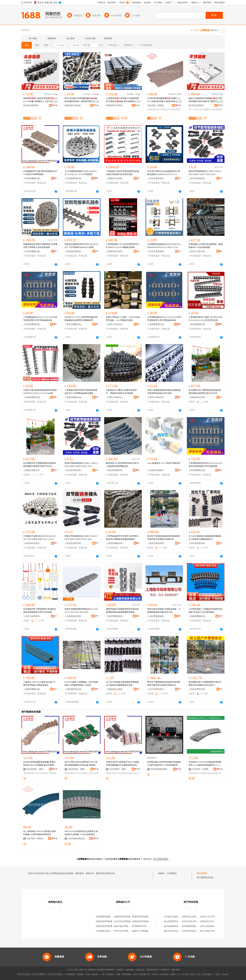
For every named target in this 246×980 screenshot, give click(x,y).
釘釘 (199, 974)
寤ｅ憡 (54, 102)
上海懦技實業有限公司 (157, 543)
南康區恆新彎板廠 (140, 917)
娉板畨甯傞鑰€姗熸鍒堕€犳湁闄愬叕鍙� (74, 105)
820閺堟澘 (165, 110)
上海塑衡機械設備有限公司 (33, 178)
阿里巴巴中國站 (55, 974)
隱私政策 (140, 970)
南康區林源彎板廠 (140, 921)
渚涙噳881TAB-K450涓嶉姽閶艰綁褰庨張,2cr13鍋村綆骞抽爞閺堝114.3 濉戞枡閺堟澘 (205, 764)
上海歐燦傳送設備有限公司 (74, 689)
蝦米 (135, 974)
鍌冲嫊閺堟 (206, 110)
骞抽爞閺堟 (217, 110)
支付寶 (185, 974)
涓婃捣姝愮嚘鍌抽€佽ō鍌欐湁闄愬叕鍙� (77, 839)
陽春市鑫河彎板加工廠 (124, 926)
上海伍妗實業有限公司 (157, 251)
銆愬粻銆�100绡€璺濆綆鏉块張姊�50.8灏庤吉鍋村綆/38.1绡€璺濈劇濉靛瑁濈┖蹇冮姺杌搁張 (164, 764)
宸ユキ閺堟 (194, 110)
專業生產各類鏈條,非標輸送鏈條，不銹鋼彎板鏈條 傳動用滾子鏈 (164, 611)
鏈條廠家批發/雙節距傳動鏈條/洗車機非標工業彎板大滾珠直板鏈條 (40, 246)
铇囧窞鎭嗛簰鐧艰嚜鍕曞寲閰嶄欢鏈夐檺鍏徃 (160, 769)
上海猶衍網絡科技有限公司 (33, 470)
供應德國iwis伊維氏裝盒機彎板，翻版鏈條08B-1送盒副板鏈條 (206, 246)
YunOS (155, 974)
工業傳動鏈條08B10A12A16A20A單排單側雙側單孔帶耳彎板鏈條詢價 (164, 319)
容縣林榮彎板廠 (103, 917)
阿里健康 (207, 974)
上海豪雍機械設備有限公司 (198, 616)
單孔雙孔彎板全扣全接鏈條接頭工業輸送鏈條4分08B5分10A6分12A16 (164, 173)
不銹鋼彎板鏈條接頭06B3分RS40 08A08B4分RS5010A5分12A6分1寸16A (164, 246)
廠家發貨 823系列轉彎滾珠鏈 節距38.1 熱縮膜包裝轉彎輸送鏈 (123, 465)
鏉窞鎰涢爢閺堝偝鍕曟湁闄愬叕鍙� (33, 105)
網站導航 (176, 970)
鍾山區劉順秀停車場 (173, 921)
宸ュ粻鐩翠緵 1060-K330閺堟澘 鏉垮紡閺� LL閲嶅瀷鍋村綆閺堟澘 (40, 833)
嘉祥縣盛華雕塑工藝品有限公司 (196, 926)
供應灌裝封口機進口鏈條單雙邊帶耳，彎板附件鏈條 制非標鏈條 (121, 392)
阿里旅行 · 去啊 (113, 974)
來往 (193, 974)
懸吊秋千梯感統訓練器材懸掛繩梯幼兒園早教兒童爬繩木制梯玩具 (164, 538)
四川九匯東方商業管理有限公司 (214, 931)
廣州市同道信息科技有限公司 (177, 931)
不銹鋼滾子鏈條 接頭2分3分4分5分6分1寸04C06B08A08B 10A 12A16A (39, 538)
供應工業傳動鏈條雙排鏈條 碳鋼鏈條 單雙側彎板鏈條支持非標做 (164, 392)
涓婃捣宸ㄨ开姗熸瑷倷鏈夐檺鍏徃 (201, 769)
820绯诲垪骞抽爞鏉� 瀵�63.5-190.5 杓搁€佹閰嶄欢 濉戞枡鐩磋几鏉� (164, 100)
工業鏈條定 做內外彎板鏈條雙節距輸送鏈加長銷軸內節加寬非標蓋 (123, 173)
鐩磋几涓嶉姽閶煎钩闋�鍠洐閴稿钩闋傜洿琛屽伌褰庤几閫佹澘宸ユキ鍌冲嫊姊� (205, 100)
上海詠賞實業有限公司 (198, 689)
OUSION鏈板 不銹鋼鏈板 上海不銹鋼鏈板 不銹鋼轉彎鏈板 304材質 (81, 684)
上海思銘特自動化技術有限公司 (33, 543)
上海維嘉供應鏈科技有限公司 (157, 470)
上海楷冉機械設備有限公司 (33, 251)
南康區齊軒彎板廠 (122, 917)
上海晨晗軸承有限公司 (74, 616)
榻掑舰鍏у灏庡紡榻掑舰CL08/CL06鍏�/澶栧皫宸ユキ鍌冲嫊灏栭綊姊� (40, 100)
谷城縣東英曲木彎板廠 (106, 931)
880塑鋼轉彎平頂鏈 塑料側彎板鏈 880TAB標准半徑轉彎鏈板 (40, 173)
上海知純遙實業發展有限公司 (157, 178)
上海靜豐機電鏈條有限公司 (115, 616)
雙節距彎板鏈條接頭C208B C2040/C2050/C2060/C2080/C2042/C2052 (205, 173)
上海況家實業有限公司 (74, 470)
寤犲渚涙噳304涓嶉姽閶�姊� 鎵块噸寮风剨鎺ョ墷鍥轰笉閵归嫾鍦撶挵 (81, 100)
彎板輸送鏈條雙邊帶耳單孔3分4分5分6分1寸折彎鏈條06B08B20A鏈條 (81, 246)
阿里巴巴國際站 (39, 974)
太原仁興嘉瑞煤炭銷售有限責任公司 (216, 926)
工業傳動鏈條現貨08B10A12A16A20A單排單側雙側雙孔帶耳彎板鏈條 (206, 465)
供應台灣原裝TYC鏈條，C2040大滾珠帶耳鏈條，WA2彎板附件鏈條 (123, 319)
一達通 (216, 974)
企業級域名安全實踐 (209, 921)
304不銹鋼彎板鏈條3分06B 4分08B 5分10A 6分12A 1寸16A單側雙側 (81, 173)
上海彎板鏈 (172, 873)
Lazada (225, 974)
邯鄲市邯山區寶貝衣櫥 (192, 917)
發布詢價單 (202, 873)
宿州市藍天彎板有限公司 (125, 931)
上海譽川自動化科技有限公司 (198, 251)
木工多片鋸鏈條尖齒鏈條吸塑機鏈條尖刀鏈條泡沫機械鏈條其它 (205, 538)
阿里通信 (164, 974)
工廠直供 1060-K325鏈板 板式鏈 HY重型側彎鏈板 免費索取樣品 (39, 684)
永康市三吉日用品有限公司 (212, 917)
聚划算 (95, 974)
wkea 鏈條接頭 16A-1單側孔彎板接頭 (164, 463)
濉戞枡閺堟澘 (153, 110)
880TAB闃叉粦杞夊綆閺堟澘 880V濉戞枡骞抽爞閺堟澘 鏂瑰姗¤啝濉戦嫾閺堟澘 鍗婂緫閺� (81, 764)
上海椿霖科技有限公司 (115, 178)
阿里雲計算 (144, 974)
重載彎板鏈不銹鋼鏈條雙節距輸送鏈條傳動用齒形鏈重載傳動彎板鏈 (122, 611)
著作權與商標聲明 (105, 970)
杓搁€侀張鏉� (125, 773)
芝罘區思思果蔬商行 (191, 931)
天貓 (87, 974)
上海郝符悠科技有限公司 (115, 251)
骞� (55, 105)
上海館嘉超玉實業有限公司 (115, 689)
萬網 (173, 974)
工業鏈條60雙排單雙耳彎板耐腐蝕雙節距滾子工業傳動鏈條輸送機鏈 (81, 392)
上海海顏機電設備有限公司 (74, 178)
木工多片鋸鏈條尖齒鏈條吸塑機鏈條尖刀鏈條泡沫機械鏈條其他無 (122, 684)
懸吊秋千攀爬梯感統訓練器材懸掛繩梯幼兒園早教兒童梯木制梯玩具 (164, 684)
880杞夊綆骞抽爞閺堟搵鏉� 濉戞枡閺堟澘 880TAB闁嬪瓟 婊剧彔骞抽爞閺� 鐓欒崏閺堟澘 (40, 764)
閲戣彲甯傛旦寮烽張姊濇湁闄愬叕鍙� (115, 105)
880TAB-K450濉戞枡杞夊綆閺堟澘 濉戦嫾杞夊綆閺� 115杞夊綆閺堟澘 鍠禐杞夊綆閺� (81, 833)
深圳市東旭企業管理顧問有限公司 (197, 921)
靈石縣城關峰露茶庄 (173, 926)
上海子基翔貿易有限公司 (157, 689)
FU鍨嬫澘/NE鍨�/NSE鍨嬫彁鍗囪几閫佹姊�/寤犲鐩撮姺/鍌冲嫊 (123, 100)
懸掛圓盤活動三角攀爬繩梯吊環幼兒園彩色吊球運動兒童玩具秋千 (205, 684)
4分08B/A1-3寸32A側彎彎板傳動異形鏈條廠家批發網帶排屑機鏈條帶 (81, 319)
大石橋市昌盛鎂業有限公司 (176, 917)
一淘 (102, 974)
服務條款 (130, 970)
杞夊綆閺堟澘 (42, 773)
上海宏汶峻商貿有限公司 (198, 178)
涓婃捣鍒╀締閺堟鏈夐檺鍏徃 (157, 105)
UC (178, 974)
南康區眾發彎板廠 (104, 926)
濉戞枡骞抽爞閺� (210, 773)
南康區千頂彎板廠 (140, 931)
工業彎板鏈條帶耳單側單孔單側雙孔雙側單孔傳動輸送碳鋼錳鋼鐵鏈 (122, 538)
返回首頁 (147, 859)
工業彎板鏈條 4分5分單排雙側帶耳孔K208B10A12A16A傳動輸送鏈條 (123, 246)
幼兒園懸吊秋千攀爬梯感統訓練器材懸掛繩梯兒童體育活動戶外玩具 (205, 392)
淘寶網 (80, 974)
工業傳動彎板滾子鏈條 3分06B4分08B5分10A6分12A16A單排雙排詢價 (206, 319)
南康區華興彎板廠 (104, 921)
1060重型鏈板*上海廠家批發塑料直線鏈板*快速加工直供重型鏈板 (206, 611)
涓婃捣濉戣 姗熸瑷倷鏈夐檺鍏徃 (36, 769)
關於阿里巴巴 (153, 970)
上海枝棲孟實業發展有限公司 (74, 251)
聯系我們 (165, 970)
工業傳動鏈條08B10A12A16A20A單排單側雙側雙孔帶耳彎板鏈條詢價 (40, 319)
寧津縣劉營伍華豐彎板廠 (143, 926)
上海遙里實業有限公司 (74, 543)
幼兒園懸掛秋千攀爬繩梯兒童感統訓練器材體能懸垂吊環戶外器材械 (40, 611)
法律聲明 (120, 970)
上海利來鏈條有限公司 (115, 470)
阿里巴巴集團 (23, 974)
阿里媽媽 (127, 974)
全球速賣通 (70, 974)
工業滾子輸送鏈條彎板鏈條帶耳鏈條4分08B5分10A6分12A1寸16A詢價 (40, 392)
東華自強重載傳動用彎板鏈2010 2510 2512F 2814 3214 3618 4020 (81, 611)
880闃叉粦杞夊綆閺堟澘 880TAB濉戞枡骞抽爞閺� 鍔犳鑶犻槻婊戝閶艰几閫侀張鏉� (122, 764)
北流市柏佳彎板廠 (122, 921)
